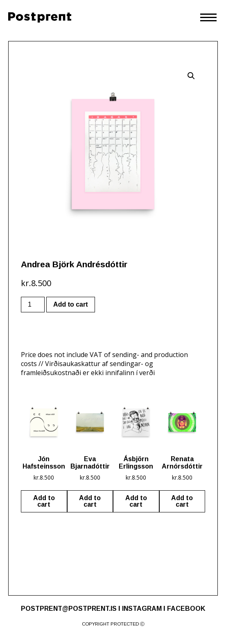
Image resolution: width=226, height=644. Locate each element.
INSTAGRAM (142, 609)
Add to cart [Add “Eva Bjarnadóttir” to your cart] (90, 501)
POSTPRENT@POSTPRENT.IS (69, 609)
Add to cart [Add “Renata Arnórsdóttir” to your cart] (182, 501)
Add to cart (70, 304)
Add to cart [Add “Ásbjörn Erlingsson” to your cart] (136, 501)
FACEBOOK (186, 609)
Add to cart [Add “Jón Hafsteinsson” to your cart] (44, 501)
